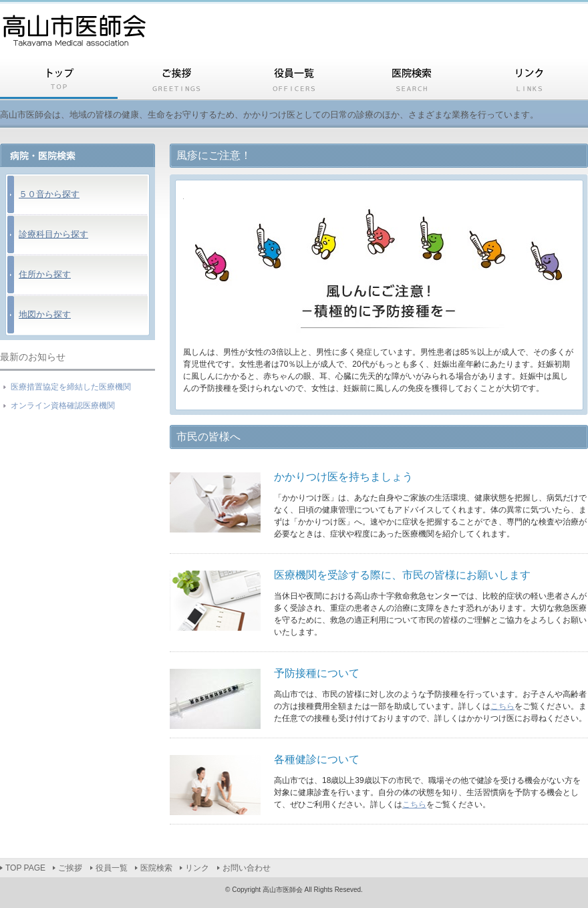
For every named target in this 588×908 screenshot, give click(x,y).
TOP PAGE (59, 81)
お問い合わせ (247, 868)
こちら (502, 706)
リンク (529, 81)
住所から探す (45, 274)
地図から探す (45, 314)
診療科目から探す (53, 234)
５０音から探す (49, 194)
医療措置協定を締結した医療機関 (71, 387)
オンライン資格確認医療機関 (63, 406)
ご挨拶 (176, 81)
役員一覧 (294, 81)
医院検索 (412, 81)
